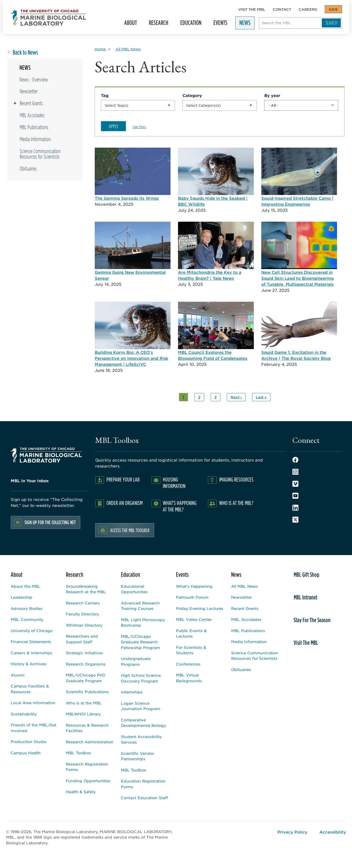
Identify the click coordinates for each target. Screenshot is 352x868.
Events (223, 24)
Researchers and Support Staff (82, 639)
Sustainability (24, 714)
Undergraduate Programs (136, 661)
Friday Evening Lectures (200, 608)
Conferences (188, 664)
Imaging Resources (236, 479)
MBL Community (27, 619)
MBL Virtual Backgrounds (189, 678)
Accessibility (333, 832)
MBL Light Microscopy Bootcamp (143, 622)
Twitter (295, 520)
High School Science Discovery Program (141, 678)
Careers (308, 9)
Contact (282, 9)
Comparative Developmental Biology (143, 723)
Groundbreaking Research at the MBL (86, 589)
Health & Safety (81, 792)
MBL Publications (34, 127)
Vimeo (295, 484)
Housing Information (174, 483)
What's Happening (194, 586)
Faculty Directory (82, 614)
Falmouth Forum (192, 597)
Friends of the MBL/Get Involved (34, 728)
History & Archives (29, 664)
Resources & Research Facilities (87, 728)
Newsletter (29, 91)
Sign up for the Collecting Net (50, 522)
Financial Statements (31, 641)
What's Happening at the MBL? (180, 506)
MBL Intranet (306, 597)
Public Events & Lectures (191, 633)
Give (333, 9)
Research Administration (90, 742)
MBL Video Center (194, 619)
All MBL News (245, 586)
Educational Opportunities (134, 589)
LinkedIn (295, 508)
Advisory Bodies (27, 608)
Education (193, 24)
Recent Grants (31, 103)
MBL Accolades (32, 115)
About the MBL (26, 586)
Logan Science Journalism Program (141, 706)
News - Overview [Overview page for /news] (34, 80)
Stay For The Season (312, 620)
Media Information (35, 139)
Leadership (22, 597)
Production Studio (29, 741)
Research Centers (83, 603)
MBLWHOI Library (83, 714)
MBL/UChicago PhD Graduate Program (86, 678)
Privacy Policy (292, 832)
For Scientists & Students (191, 650)
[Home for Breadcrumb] (101, 49)
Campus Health (26, 753)
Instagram (295, 472)
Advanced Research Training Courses (140, 606)
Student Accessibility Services (141, 739)
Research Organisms (86, 664)
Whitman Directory (84, 625)
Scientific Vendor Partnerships (137, 756)
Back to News (25, 52)
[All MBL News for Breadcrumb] (128, 49)
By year (272, 95)
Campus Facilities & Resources (30, 689)
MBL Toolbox (78, 753)
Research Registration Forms (87, 767)
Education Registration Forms (143, 784)
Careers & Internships (32, 653)
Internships (132, 692)
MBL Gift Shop (307, 575)
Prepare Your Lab (123, 479)
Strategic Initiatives (84, 653)
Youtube (295, 496)
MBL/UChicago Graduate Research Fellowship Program (140, 642)
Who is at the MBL (84, 703)
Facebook (295, 460)
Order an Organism (125, 503)
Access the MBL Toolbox (130, 530)
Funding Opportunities (88, 781)
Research (161, 24)
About (133, 24)
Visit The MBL (252, 9)
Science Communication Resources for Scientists (40, 154)
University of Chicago (32, 630)
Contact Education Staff (144, 798)
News (247, 24)
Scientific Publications (87, 692)
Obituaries (28, 169)
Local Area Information (33, 703)
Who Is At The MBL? (236, 503)
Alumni (18, 675)
